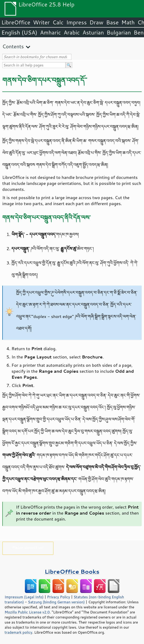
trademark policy (18, 632)
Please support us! (28, 547)
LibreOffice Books (72, 571)
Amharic (50, 32)
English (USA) (19, 32)
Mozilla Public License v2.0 (27, 612)
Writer (41, 22)
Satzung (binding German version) (56, 602)
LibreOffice (16, 22)
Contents (13, 46)
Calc (58, 22)
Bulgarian (119, 32)
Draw (96, 22)
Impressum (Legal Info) (24, 597)
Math (128, 22)
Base (112, 22)
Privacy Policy (59, 597)
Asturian (93, 32)
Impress (77, 22)
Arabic (72, 32)
